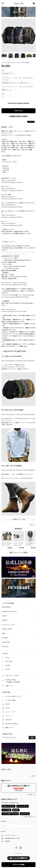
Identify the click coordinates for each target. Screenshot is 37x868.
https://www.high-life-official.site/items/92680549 (18, 470)
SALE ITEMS (6, 642)
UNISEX (4, 616)
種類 (3, 70)
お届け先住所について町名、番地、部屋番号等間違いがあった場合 (18, 79)
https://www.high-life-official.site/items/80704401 (18, 414)
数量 (3, 94)
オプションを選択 (19, 865)
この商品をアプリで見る (18, 519)
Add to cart (18, 111)
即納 (3, 633)
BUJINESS (5, 638)
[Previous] (2, 36)
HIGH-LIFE (5, 647)
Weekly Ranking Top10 (9, 612)
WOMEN (5, 620)
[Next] (35, 36)
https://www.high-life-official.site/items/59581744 (18, 361)
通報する (33, 525)
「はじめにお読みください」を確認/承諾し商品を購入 (18, 87)
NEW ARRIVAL (7, 607)
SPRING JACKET (7, 629)
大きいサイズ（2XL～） (10, 625)
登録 (32, 738)
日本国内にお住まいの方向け (18, 116)
